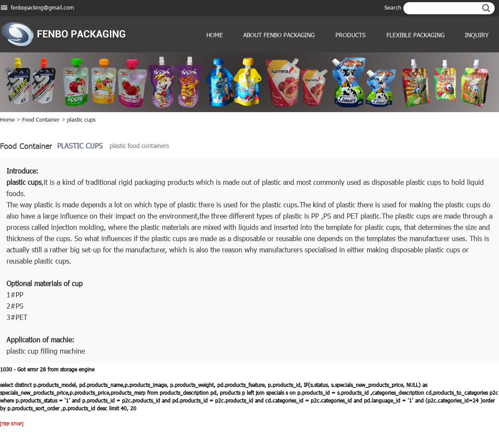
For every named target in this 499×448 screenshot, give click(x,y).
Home (215, 35)
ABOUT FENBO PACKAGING (279, 35)
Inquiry (477, 35)
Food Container (41, 119)
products (351, 35)
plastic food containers (139, 146)
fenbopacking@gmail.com (42, 7)
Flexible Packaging (415, 35)
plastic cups (81, 119)
